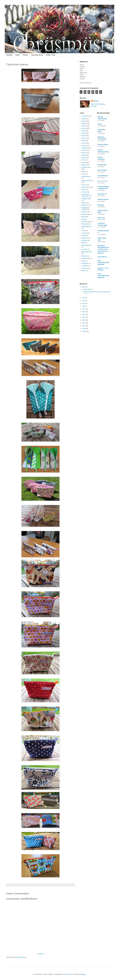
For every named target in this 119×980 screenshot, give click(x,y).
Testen (84, 231)
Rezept (84, 203)
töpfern (84, 271)
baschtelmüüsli (103, 176)
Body (83, 219)
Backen (84, 153)
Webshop (84, 240)
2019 (84, 303)
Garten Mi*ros (102, 257)
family (83, 121)
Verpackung (85, 214)
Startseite (9, 55)
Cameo (84, 138)
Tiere (83, 174)
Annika (84, 143)
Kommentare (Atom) (20, 957)
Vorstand (84, 249)
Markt (83, 141)
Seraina (84, 145)
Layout (84, 158)
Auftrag (84, 163)
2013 (84, 320)
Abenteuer (85, 205)
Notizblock (85, 238)
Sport (83, 172)
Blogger (83, 974)
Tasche (84, 185)
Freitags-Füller (86, 199)
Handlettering (86, 258)
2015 (84, 315)
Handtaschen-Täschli (86, 209)
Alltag (83, 119)
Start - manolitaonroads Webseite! (103, 262)
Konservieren (86, 187)
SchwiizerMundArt (87, 181)
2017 (84, 309)
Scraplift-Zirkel (86, 167)
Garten (84, 126)
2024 (84, 287)
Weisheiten (85, 224)
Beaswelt (101, 205)
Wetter (84, 124)
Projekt (84, 155)
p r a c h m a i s (103, 181)
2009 (84, 331)
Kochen (84, 150)
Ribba (83, 243)
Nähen (84, 136)
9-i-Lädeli (84, 233)
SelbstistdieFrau (87, 227)
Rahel (83, 131)
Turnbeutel (85, 266)
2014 (84, 317)
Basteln (84, 165)
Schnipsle (85, 116)
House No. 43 (102, 194)
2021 (84, 298)
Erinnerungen (86, 222)
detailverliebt (102, 165)
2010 (84, 328)
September (87, 289)
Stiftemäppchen (86, 245)
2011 (84, 326)
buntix (100, 124)
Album (84, 190)
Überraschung (86, 176)
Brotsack (84, 256)
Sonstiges (85, 148)
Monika (96, 101)
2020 (84, 301)
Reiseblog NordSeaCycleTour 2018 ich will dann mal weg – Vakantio (103, 249)
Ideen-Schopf (102, 170)
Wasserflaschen (87, 252)
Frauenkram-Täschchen (86, 195)
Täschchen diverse (37, 55)
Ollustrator (69, 974)
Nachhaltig (85, 263)
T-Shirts (84, 192)
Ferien (84, 133)
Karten (18, 55)
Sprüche (84, 212)
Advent (84, 217)
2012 (84, 323)
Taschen (25, 55)
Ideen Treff (101, 218)
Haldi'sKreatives (103, 199)
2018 (84, 306)
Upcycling (85, 268)
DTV (83, 160)
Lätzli (83, 261)
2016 (84, 312)
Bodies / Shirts (51, 55)
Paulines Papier (103, 145)
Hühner (84, 235)
